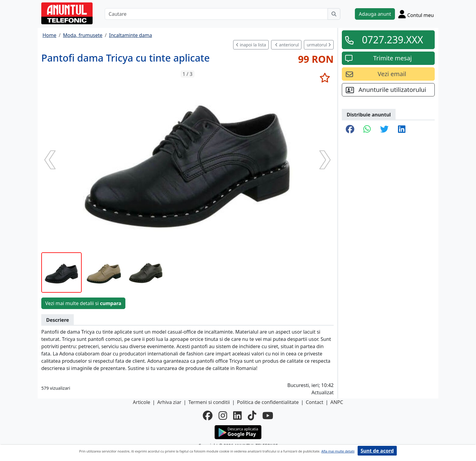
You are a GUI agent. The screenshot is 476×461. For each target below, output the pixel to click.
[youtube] (268, 416)
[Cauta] (334, 14)
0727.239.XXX (393, 40)
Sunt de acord (377, 451)
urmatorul (319, 45)
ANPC (337, 402)
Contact (314, 402)
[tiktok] (252, 416)
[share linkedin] (402, 130)
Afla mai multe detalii (338, 451)
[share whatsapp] (367, 130)
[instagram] (223, 416)
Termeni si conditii (209, 402)
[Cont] (416, 14)
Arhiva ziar (169, 402)
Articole (142, 402)
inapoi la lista (251, 45)
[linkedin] (237, 416)
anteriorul (287, 45)
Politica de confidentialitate (268, 402)
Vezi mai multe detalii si (83, 303)
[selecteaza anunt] (325, 78)
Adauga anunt (375, 14)
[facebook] (208, 416)
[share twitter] (384, 130)
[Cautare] (216, 14)
